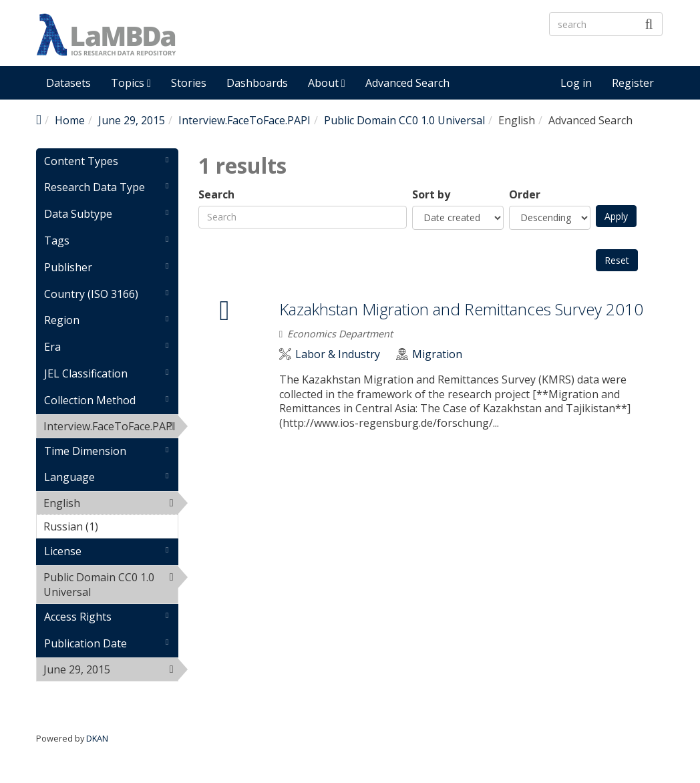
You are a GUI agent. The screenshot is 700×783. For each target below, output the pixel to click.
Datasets (68, 83)
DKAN (97, 738)
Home (70, 120)
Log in (576, 83)
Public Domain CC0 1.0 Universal (404, 120)
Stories (189, 83)
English (111, 505)
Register (633, 83)
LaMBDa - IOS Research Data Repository (387, 46)
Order (525, 195)
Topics (131, 83)
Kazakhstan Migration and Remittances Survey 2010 (461, 309)
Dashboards (257, 83)
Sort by (431, 195)
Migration (437, 354)
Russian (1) (111, 528)
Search (216, 195)
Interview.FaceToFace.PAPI (244, 120)
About (327, 83)
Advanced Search (407, 83)
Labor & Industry (338, 354)
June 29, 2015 (132, 120)
